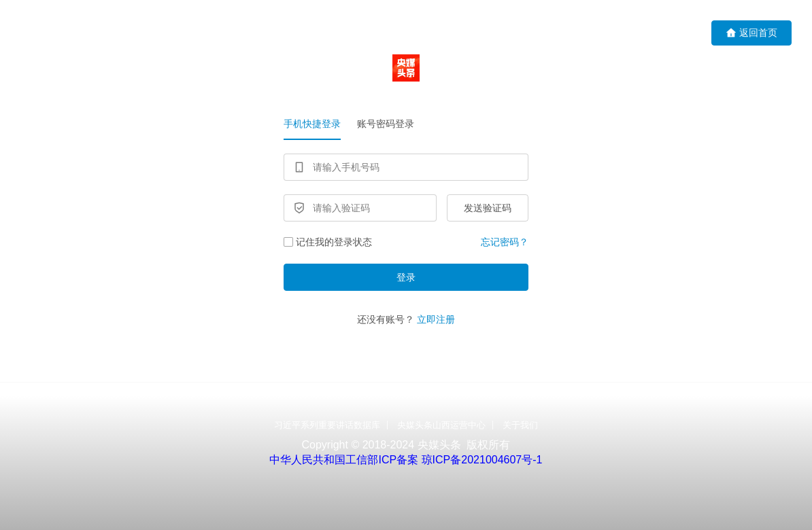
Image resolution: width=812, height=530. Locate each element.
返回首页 (751, 33)
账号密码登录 (386, 124)
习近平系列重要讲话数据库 (327, 425)
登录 (406, 277)
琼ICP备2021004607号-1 (482, 460)
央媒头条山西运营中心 (441, 425)
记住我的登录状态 (328, 242)
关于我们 (520, 425)
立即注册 (436, 319)
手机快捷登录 (312, 124)
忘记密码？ (505, 242)
